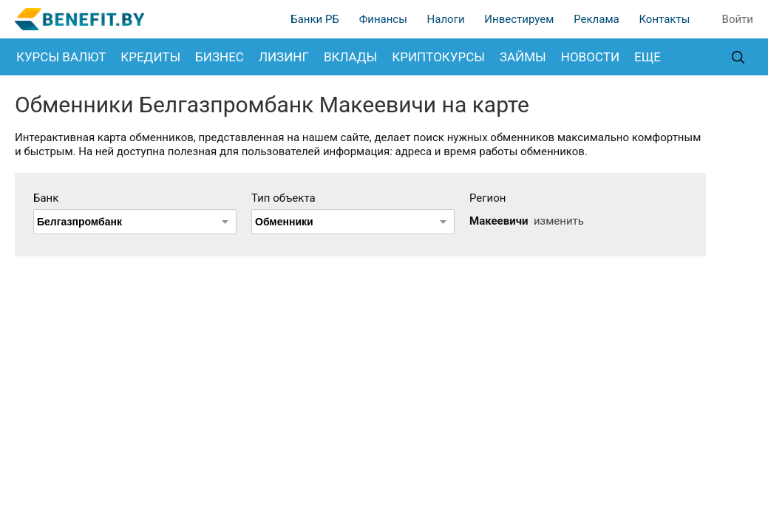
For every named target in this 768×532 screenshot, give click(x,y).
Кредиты (150, 57)
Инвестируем (519, 19)
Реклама (597, 19)
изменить (559, 221)
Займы (523, 57)
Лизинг (284, 57)
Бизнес (220, 57)
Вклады (350, 57)
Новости (590, 57)
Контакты (664, 19)
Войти (738, 19)
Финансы (383, 19)
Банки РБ (315, 19)
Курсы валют (61, 57)
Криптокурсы (438, 57)
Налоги (446, 19)
